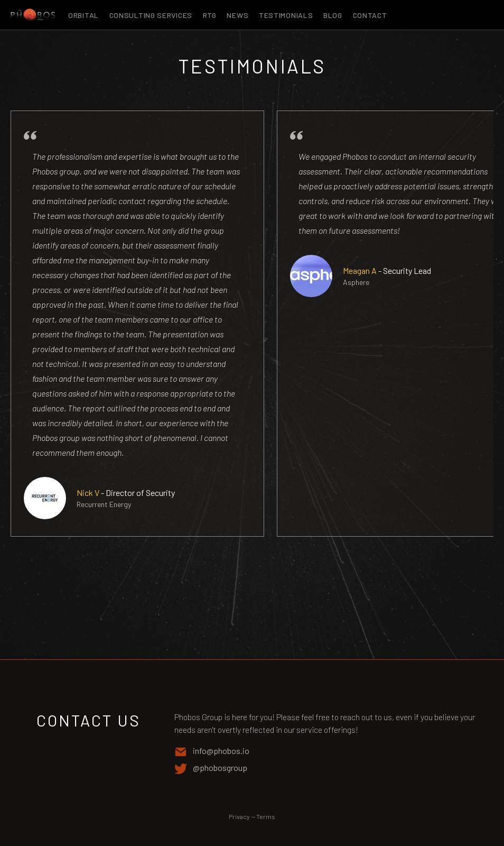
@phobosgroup (211, 768)
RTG (211, 15)
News (239, 15)
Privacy (239, 816)
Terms (266, 816)
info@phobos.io (212, 751)
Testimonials (287, 15)
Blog (334, 15)
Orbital (85, 15)
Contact (370, 15)
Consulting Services (152, 15)
